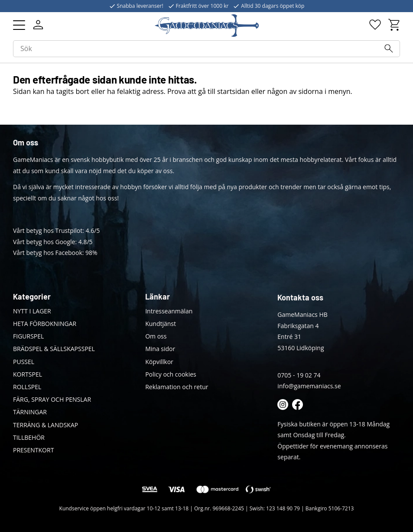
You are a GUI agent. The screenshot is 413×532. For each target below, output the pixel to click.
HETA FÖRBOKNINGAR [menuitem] (45, 324)
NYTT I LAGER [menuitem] (32, 311)
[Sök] (389, 48)
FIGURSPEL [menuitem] (28, 336)
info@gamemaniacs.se (309, 386)
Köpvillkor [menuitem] (159, 362)
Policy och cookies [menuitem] (171, 374)
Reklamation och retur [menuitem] (177, 387)
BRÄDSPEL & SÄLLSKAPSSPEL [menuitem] (54, 349)
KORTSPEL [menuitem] (28, 374)
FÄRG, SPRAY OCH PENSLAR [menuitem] (52, 399)
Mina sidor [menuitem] (160, 349)
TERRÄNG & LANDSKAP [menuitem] (46, 425)
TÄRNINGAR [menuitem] (30, 412)
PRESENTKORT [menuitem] (33, 450)
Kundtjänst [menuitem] (161, 324)
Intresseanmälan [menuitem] (169, 311)
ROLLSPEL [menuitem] (27, 387)
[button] (19, 25)
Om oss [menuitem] (156, 336)
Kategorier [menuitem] (32, 297)
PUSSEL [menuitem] (24, 362)
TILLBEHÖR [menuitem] (29, 437)
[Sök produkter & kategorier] (206, 49)
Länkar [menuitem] (158, 297)
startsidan (233, 91)
